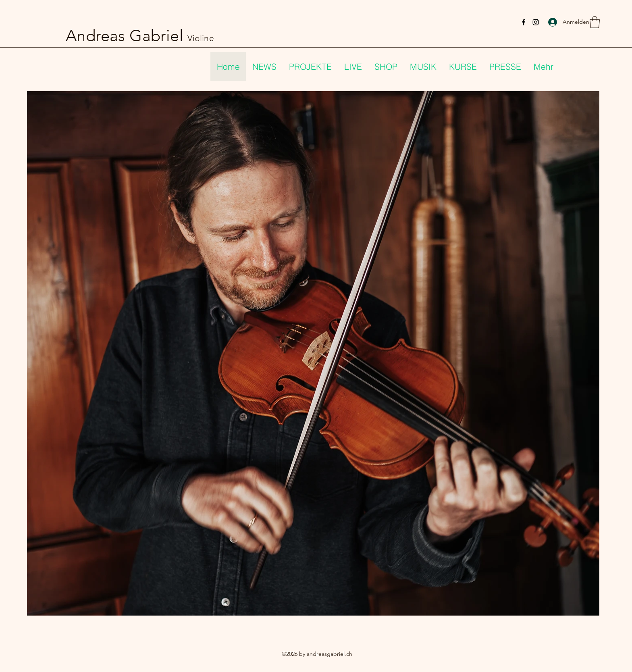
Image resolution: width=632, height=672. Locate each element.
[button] (595, 22)
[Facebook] (524, 22)
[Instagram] (536, 22)
